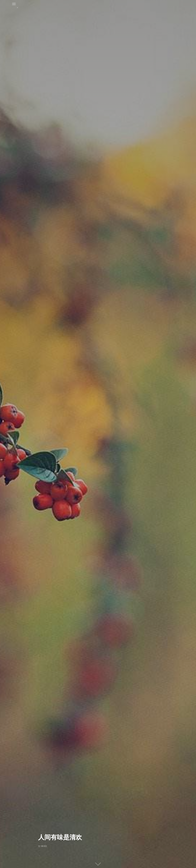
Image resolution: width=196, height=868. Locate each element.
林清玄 (44, 846)
